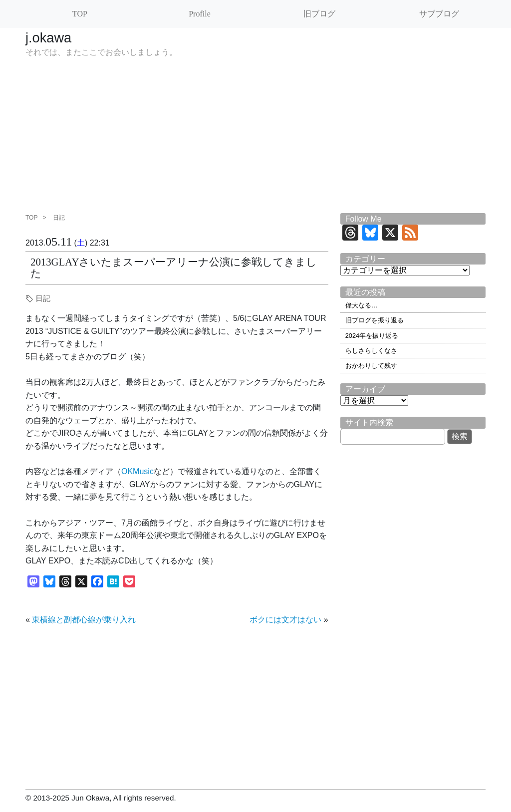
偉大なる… (362, 305)
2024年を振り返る (372, 336)
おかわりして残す (371, 366)
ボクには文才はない (285, 620)
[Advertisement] (255, 138)
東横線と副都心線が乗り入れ (84, 620)
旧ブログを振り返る (375, 320)
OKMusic (137, 471)
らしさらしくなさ (371, 351)
